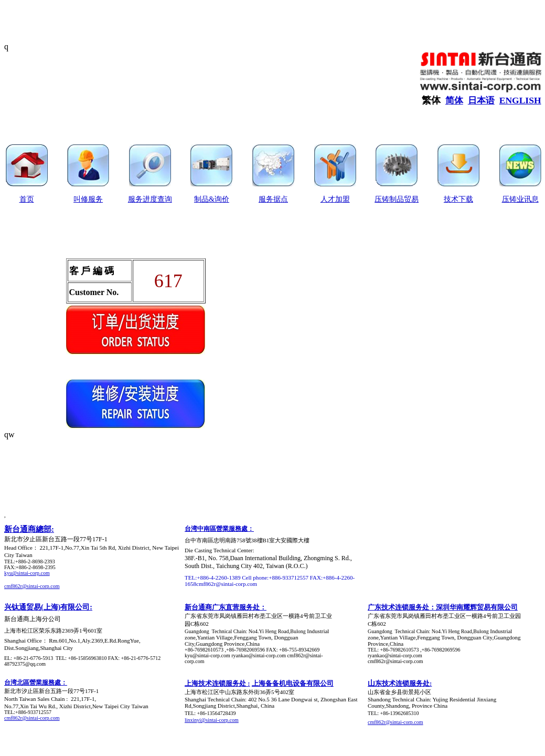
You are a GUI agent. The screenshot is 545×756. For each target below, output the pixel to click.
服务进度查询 (150, 199)
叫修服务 (88, 199)
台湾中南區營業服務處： (219, 529)
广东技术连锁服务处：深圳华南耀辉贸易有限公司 (443, 607)
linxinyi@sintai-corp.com (212, 720)
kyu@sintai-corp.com (27, 573)
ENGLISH (520, 100)
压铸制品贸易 (397, 199)
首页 (27, 199)
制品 (201, 199)
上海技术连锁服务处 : (217, 683)
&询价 (219, 199)
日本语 (481, 101)
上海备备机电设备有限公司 (293, 683)
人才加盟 (335, 199)
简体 (454, 101)
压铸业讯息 (520, 199)
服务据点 (273, 199)
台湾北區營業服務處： (36, 682)
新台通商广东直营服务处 (222, 607)
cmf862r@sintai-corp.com (32, 586)
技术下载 (458, 199)
